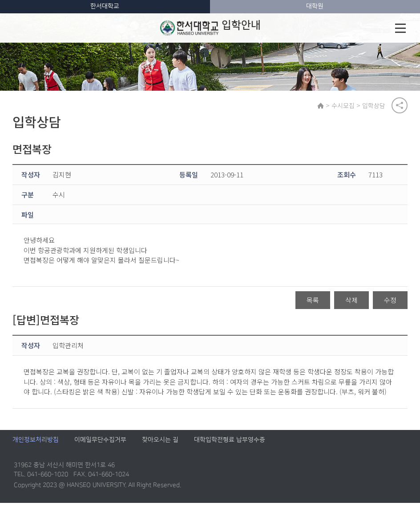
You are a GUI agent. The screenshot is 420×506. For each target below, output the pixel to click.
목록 (313, 303)
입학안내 (210, 28)
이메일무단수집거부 (100, 443)
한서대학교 (105, 6)
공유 (400, 106)
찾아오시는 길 (160, 443)
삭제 (351, 303)
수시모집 (345, 106)
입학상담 (376, 106)
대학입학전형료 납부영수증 (230, 443)
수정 (390, 303)
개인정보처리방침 (36, 443)
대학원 (315, 6)
